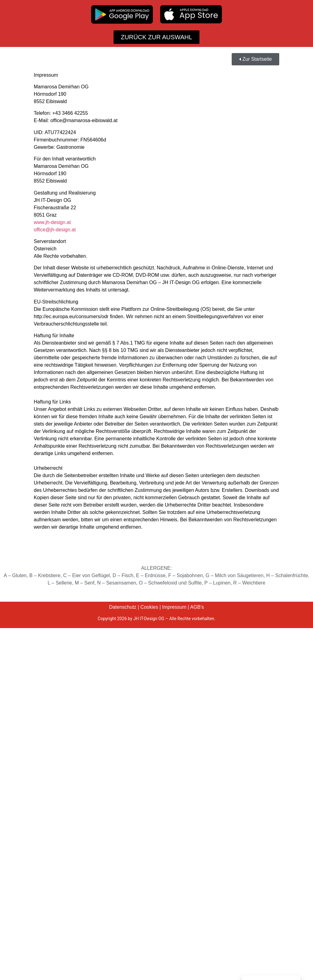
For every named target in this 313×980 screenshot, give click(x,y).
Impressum (174, 607)
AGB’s (197, 607)
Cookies (149, 607)
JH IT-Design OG (149, 619)
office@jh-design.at (55, 230)
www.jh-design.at (52, 222)
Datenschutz (123, 607)
